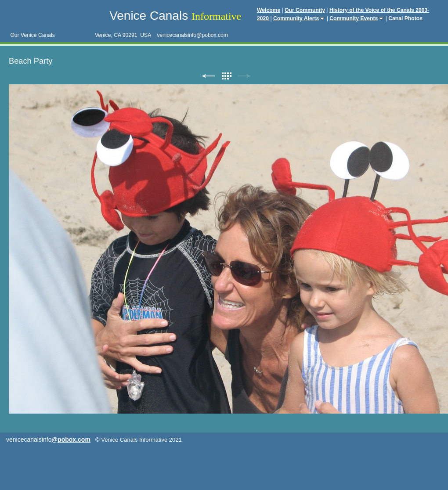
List (226, 76)
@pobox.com (71, 440)
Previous (208, 76)
